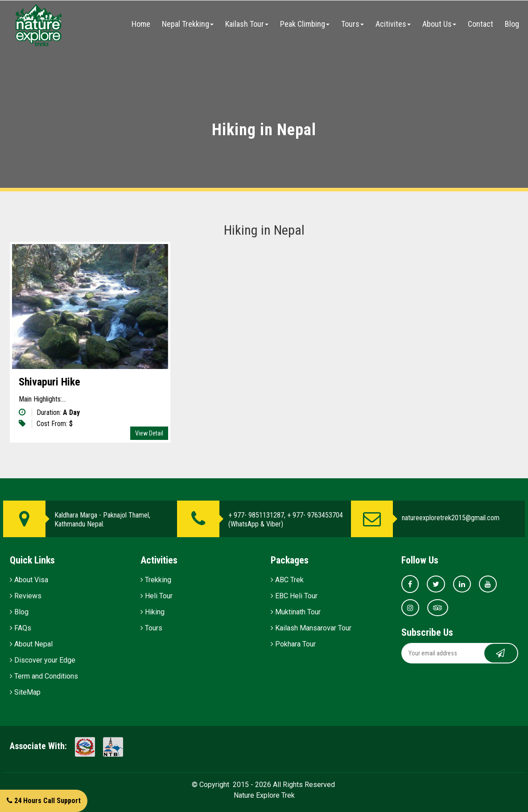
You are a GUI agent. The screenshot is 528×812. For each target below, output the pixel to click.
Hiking (153, 612)
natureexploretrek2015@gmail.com (451, 518)
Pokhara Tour (293, 644)
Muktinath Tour (296, 612)
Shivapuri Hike (49, 382)
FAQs (21, 628)
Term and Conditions (44, 676)
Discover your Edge (43, 660)
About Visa (29, 580)
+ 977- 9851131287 (256, 515)
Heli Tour (157, 596)
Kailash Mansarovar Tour (311, 628)
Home (141, 24)
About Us (439, 24)
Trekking (156, 580)
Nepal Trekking (188, 24)
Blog (512, 24)
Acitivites (393, 24)
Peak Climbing (305, 24)
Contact (481, 24)
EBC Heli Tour (294, 596)
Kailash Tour (247, 24)
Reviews (26, 596)
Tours (353, 24)
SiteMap (25, 692)
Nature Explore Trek (264, 795)
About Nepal (31, 644)
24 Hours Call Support (44, 801)
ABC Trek (287, 580)
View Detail (149, 433)
